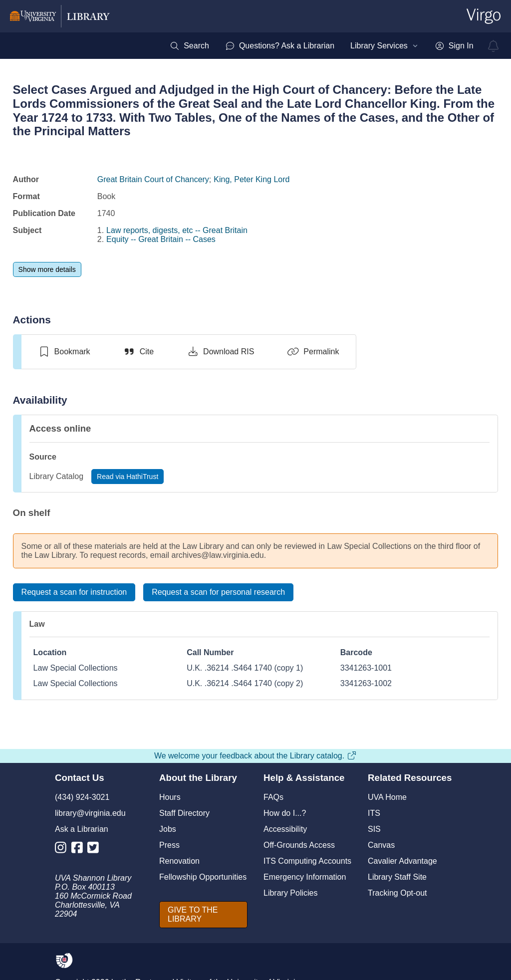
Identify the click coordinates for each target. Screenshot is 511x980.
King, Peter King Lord (252, 179)
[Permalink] (313, 352)
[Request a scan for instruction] (74, 592)
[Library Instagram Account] (63, 850)
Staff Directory (184, 813)
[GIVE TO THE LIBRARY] (203, 915)
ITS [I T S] (374, 813)
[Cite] (138, 352)
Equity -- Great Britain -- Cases (161, 239)
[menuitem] (189, 46)
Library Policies (290, 893)
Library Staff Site (397, 877)
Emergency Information (305, 877)
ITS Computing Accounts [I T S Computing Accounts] (307, 861)
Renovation (179, 861)
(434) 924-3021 (82, 797)
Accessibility (285, 829)
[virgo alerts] (494, 46)
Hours (170, 797)
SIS (374, 829)
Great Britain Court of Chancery (153, 179)
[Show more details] (47, 269)
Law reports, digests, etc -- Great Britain (177, 230)
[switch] (64, 352)
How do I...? (285, 813)
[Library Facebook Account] (80, 850)
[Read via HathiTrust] (128, 477)
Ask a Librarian (82, 829)
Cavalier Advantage (402, 861)
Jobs (168, 829)
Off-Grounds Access (299, 845)
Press (169, 845)
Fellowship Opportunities (203, 877)
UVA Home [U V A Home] (387, 797)
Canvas (381, 845)
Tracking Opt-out (397, 893)
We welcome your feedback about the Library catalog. (255, 756)
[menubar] (321, 46)
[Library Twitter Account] (96, 850)
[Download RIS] (220, 352)
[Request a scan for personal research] (218, 592)
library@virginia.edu (90, 813)
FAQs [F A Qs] (273, 797)
